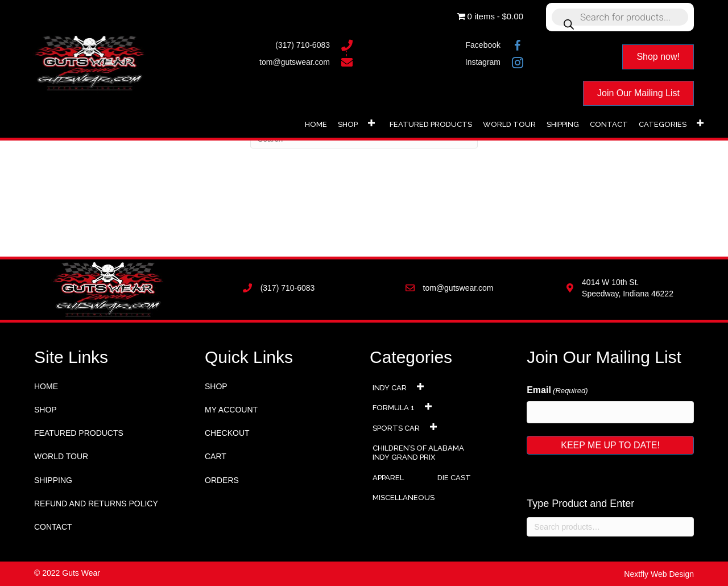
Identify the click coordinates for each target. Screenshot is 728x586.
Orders (222, 480)
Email (557, 391)
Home (46, 386)
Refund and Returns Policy (96, 504)
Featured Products (79, 433)
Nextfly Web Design (659, 574)
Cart (216, 456)
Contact (53, 527)
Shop (45, 410)
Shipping (53, 480)
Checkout (227, 433)
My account (231, 410)
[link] (316, 123)
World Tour (61, 456)
